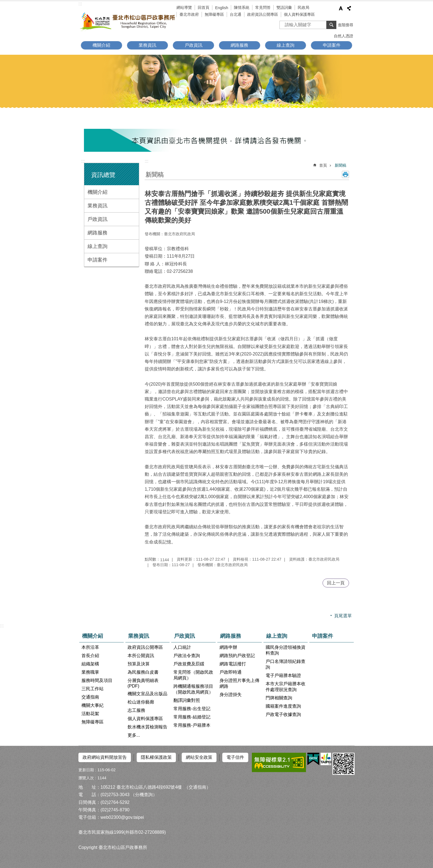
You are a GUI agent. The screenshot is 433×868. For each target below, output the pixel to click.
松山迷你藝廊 (141, 702)
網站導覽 (184, 7)
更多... (134, 735)
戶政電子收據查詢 (283, 714)
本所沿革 (90, 647)
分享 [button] (349, 8)
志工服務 (136, 710)
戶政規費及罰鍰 (189, 664)
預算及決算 (139, 664)
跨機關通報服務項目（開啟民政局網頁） (193, 689)
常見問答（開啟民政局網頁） (193, 675)
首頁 (323, 165)
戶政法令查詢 (187, 656)
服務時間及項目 (97, 680)
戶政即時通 (231, 672)
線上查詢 (286, 45)
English (222, 8)
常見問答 (263, 7)
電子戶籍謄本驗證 (283, 675)
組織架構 (90, 664)
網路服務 (239, 45)
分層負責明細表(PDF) (143, 683)
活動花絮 (90, 714)
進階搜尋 (345, 25)
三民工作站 (93, 689)
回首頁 (204, 7)
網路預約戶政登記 (237, 656)
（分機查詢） (144, 794)
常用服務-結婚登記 (192, 717)
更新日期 (86, 770)
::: (80, 4)
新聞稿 (340, 165)
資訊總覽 (103, 175)
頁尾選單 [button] (343, 616)
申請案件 (332, 45)
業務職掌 (90, 672)
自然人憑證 (344, 36)
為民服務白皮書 (143, 672)
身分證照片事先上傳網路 (239, 683)
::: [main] (146, 161)
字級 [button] (341, 8)
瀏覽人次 (86, 778)
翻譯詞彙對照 (187, 700)
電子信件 (235, 757)
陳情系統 (242, 7)
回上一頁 (336, 583)
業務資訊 (147, 45)
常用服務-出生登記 (192, 709)
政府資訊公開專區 (263, 14)
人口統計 (182, 647)
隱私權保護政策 (156, 757)
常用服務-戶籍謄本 (192, 725)
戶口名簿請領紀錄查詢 (286, 664)
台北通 (236, 14)
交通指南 (90, 697)
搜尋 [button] (331, 25)
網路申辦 (228, 647)
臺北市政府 (189, 14)
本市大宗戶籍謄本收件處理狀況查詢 (286, 687)
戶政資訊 (194, 45)
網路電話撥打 (233, 664)
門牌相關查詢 (279, 698)
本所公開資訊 (141, 656)
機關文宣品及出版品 (147, 694)
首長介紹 (90, 656)
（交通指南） (197, 787)
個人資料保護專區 (299, 14)
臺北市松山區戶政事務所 (128, 21)
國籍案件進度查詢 (283, 706)
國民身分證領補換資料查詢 (286, 650)
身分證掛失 (231, 695)
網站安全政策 (199, 757)
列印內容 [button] (345, 174)
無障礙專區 (214, 14)
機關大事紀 (93, 705)
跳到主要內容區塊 (3, 3)
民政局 (303, 7)
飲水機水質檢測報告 (147, 727)
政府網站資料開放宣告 (105, 757)
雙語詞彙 (284, 7)
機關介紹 (101, 45)
